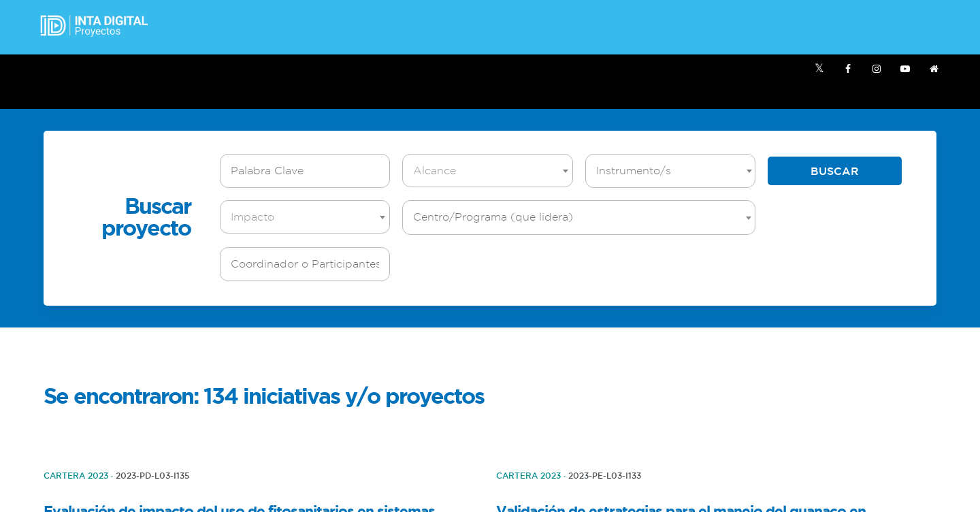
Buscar (835, 171)
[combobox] (487, 171)
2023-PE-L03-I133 (605, 476)
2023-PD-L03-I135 (152, 476)
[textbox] (491, 171)
